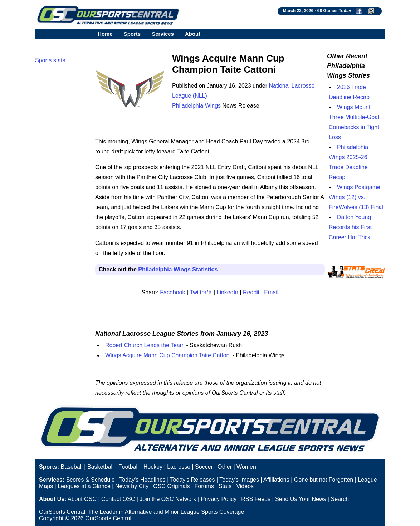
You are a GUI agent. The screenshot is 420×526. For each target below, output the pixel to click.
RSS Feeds (256, 499)
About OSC (82, 499)
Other (225, 467)
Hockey (153, 467)
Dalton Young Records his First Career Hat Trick (350, 227)
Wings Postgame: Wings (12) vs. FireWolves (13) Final (356, 197)
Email (271, 292)
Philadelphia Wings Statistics (178, 269)
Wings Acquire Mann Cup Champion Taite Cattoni (168, 355)
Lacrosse (179, 467)
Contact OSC (118, 499)
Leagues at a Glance (84, 486)
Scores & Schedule (91, 480)
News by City (132, 486)
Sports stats (50, 60)
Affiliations (276, 480)
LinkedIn (228, 292)
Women (246, 467)
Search (340, 499)
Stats (225, 486)
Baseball (71, 467)
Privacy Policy (219, 499)
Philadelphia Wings (196, 106)
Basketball (101, 467)
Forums (204, 486)
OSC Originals (171, 486)
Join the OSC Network (168, 499)
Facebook (172, 292)
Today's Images (239, 480)
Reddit (251, 292)
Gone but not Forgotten (324, 480)
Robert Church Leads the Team (145, 345)
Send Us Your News (301, 499)
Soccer (204, 467)
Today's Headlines (142, 480)
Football (129, 467)
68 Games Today (334, 11)
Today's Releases (193, 480)
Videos (245, 486)
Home (105, 34)
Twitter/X (201, 292)
